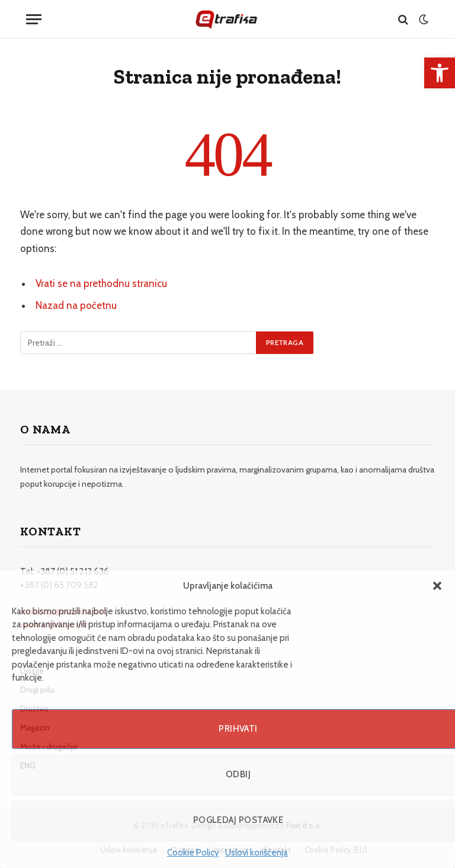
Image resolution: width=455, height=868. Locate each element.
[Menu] (34, 19)
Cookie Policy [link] (193, 853)
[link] (440, 73)
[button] (437, 586)
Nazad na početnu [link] (76, 305)
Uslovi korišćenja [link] (257, 853)
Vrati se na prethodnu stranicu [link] (101, 283)
